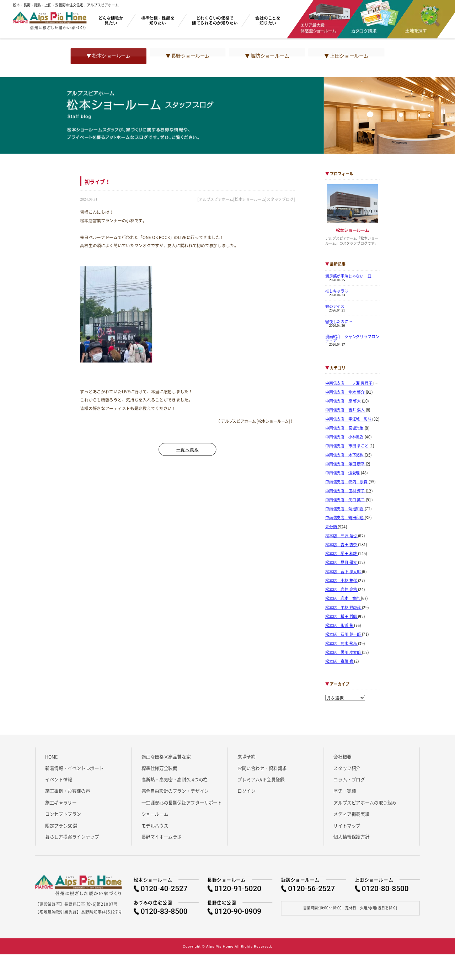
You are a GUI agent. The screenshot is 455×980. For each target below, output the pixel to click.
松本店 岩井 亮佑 (342, 590)
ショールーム (155, 814)
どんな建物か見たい (111, 20)
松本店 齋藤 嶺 (340, 661)
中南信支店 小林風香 (345, 437)
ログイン (246, 791)
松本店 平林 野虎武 (344, 607)
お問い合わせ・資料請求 (262, 768)
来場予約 (246, 756)
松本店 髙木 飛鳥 (342, 643)
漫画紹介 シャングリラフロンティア (352, 338)
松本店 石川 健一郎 (344, 634)
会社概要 (342, 756)
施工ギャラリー (61, 802)
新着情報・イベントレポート (74, 768)
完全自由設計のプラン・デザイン (175, 791)
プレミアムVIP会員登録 (261, 779)
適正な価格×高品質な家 (166, 756)
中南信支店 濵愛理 (343, 473)
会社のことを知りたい (268, 20)
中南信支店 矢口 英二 (346, 500)
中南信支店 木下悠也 (345, 455)
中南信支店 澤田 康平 (346, 464)
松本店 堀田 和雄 (342, 554)
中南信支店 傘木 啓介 (346, 392)
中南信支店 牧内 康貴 (347, 482)
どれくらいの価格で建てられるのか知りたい (215, 20)
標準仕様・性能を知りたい (158, 20)
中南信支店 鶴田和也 (345, 518)
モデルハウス (155, 825)
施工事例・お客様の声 (68, 791)
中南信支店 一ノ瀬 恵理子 (349, 383)
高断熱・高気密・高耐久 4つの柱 (175, 779)
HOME (51, 756)
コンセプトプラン (63, 814)
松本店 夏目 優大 (342, 563)
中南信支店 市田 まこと (347, 446)
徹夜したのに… (339, 321)
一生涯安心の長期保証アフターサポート (182, 802)
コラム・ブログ (349, 779)
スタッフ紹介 (347, 768)
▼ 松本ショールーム (108, 56)
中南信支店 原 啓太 (344, 401)
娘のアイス (335, 306)
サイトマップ (347, 825)
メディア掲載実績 (351, 814)
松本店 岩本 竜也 (343, 598)
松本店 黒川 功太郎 (344, 653)
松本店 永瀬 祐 (340, 625)
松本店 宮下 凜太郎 (344, 572)
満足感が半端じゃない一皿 (348, 276)
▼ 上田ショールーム (346, 56)
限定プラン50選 (61, 825)
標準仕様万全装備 (159, 768)
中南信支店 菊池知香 (345, 509)
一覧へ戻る (188, 449)
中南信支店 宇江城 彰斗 (349, 419)
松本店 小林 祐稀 (342, 581)
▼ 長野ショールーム (188, 56)
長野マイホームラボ (162, 837)
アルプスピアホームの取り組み (365, 802)
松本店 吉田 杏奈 (342, 545)
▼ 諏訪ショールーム (267, 56)
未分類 (331, 527)
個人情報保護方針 (351, 837)
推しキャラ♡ (337, 291)
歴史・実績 (345, 791)
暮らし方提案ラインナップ (72, 837)
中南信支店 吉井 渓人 (346, 410)
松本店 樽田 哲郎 (342, 617)
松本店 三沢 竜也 (342, 536)
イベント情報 (59, 779)
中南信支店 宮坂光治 (345, 428)
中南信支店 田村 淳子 (346, 491)
